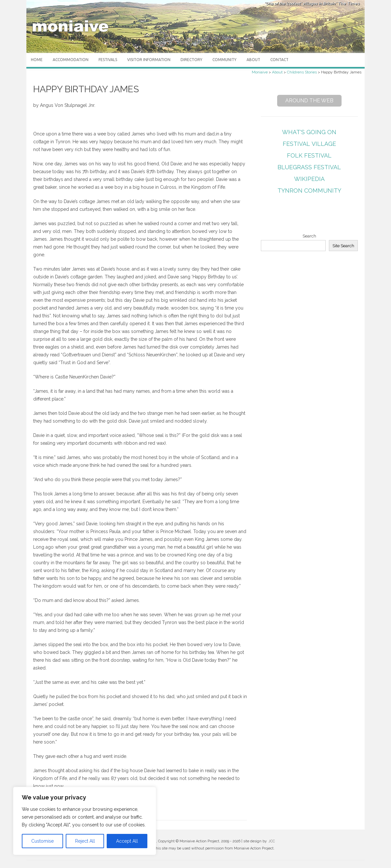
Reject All (85, 841)
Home (37, 60)
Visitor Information (149, 60)
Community (224, 60)
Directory (191, 60)
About (253, 60)
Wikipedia (309, 179)
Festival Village (309, 144)
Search (309, 236)
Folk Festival (309, 155)
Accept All (127, 841)
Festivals (108, 60)
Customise (42, 841)
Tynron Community (309, 191)
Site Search (343, 246)
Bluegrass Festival (309, 167)
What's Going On (309, 132)
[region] (85, 821)
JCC (272, 841)
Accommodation (71, 60)
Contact (279, 60)
